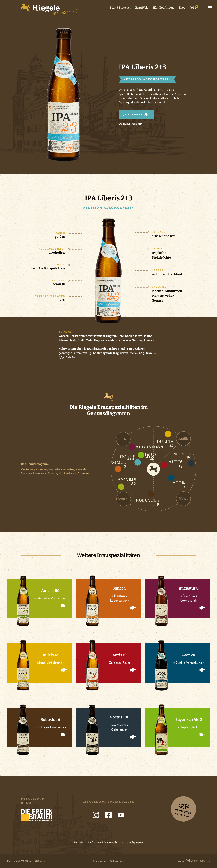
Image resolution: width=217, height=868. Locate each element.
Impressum (99, 861)
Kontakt (79, 843)
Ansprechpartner (133, 843)
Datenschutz (117, 861)
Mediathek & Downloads (103, 843)
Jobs (193, 8)
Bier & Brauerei (120, 8)
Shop (182, 8)
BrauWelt (142, 8)
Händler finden (163, 8)
